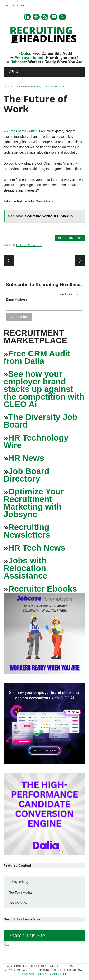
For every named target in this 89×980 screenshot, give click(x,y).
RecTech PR (18, 903)
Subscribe (58, 974)
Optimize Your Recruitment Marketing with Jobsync (34, 503)
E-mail (54, 17)
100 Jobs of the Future (20, 131)
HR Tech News (37, 548)
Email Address (18, 300)
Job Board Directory (26, 475)
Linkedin (27, 17)
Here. (50, 201)
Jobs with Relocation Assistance (26, 568)
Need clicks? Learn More (22, 919)
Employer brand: (30, 58)
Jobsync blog (19, 882)
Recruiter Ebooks (42, 589)
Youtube (36, 17)
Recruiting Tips (70, 238)
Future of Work (29, 245)
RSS (45, 17)
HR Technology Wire (36, 441)
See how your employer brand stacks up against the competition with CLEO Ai (44, 389)
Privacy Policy (35, 974)
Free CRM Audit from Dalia (37, 357)
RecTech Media (20, 893)
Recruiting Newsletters (27, 531)
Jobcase (18, 62)
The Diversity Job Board (40, 421)
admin (59, 86)
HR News (26, 458)
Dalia (25, 53)
